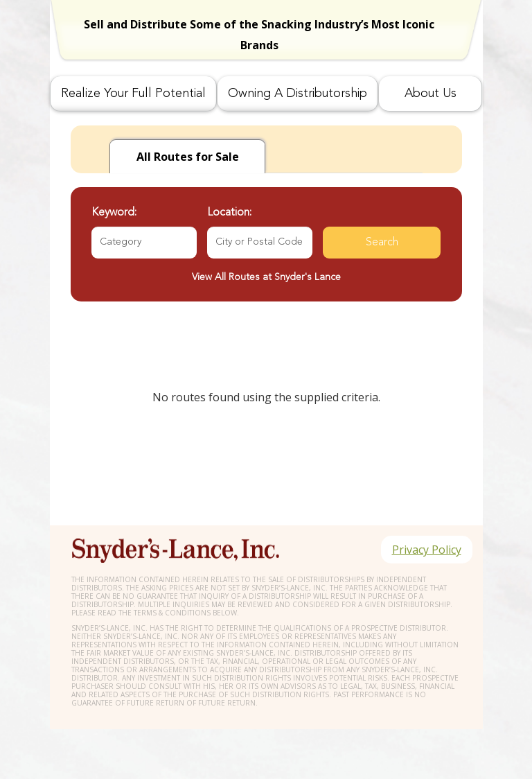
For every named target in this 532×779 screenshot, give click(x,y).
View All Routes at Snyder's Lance (266, 277)
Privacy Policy (427, 550)
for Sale (188, 157)
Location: (229, 213)
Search (382, 243)
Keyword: (114, 213)
